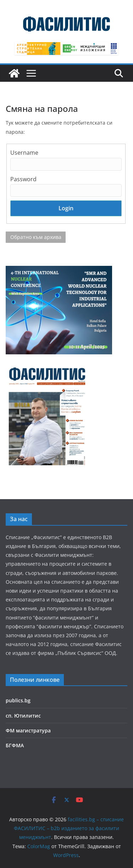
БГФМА (15, 745)
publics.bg (18, 700)
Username (24, 153)
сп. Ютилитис (23, 716)
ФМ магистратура (28, 730)
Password (23, 179)
